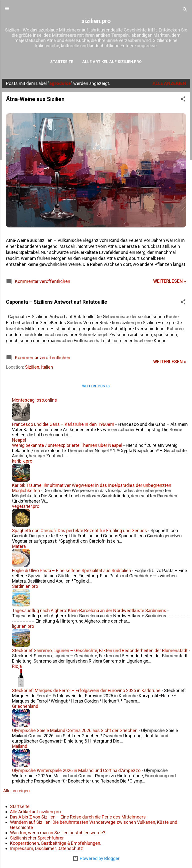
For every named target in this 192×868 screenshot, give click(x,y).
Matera (19, 546)
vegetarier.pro (26, 506)
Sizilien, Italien (39, 367)
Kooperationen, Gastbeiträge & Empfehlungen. (56, 843)
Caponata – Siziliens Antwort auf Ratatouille (56, 302)
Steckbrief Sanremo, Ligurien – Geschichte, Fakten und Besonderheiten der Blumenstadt (100, 650)
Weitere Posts (96, 386)
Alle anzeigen (169, 83)
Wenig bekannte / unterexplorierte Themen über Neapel (67, 445)
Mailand (20, 746)
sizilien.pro (96, 21)
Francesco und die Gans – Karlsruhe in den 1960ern (63, 424)
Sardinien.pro (25, 586)
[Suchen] (185, 10)
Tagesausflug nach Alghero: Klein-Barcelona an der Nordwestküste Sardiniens (89, 610)
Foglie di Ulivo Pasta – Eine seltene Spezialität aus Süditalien (71, 570)
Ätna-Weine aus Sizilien (35, 99)
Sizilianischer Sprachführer (37, 838)
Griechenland (25, 706)
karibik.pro (22, 461)
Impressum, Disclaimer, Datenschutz (46, 848)
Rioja (17, 666)
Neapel (19, 440)
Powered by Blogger (96, 858)
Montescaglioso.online (34, 400)
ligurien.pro (23, 626)
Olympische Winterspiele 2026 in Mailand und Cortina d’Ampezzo (76, 770)
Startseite (62, 62)
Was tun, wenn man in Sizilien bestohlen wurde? (58, 833)
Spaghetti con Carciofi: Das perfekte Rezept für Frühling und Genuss (79, 530)
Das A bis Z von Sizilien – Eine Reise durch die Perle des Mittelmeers (78, 817)
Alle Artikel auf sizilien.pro (112, 62)
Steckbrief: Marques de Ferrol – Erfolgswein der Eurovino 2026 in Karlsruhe (86, 690)
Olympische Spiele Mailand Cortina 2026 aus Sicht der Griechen (75, 730)
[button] (183, 100)
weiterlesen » (170, 281)
